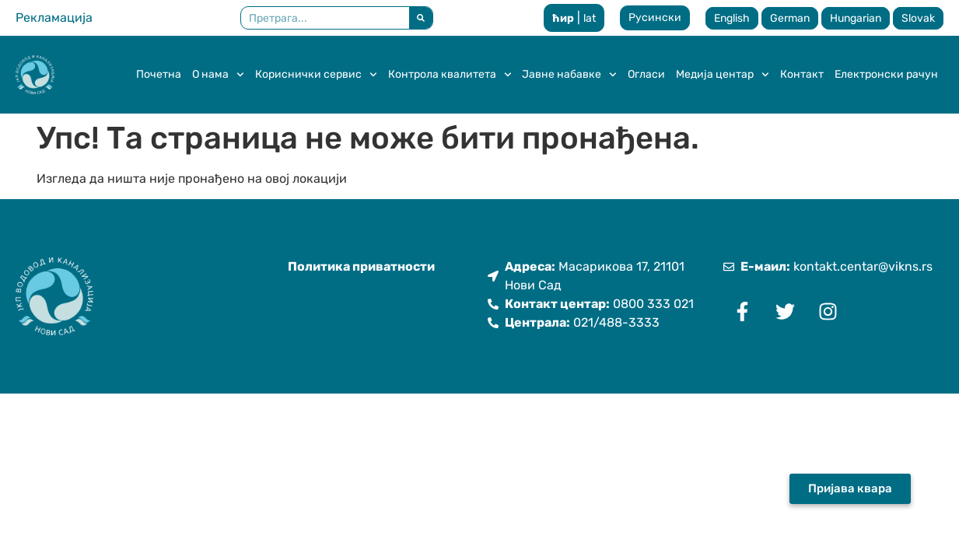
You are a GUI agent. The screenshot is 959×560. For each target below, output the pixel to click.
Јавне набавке (569, 75)
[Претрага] (421, 18)
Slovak (918, 18)
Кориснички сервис (316, 75)
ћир (563, 18)
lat (590, 18)
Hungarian (856, 18)
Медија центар (723, 75)
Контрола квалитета (450, 75)
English (732, 18)
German (790, 18)
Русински (655, 17)
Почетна (159, 74)
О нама (218, 75)
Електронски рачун (886, 74)
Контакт (802, 74)
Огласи (646, 74)
